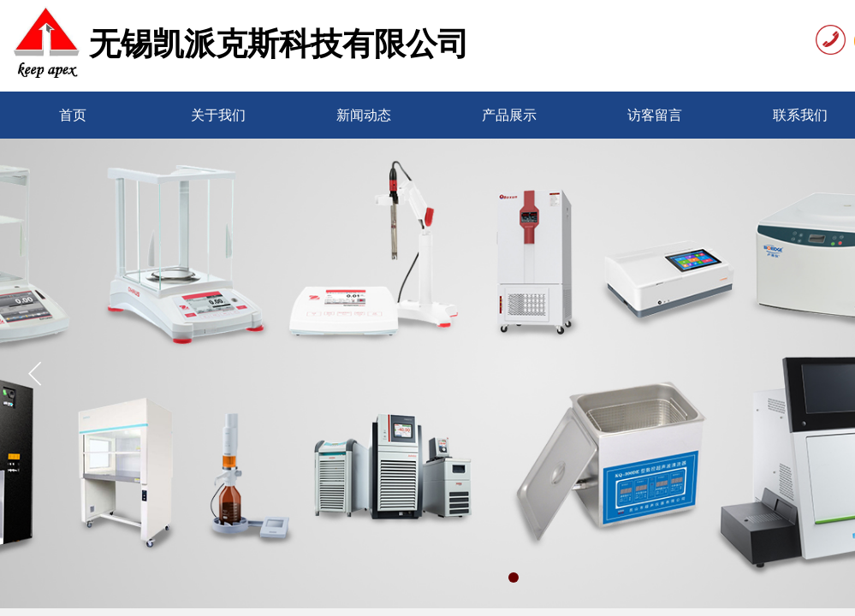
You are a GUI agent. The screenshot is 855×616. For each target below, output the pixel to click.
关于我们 (218, 115)
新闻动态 (364, 115)
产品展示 (509, 115)
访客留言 (655, 115)
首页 (73, 115)
